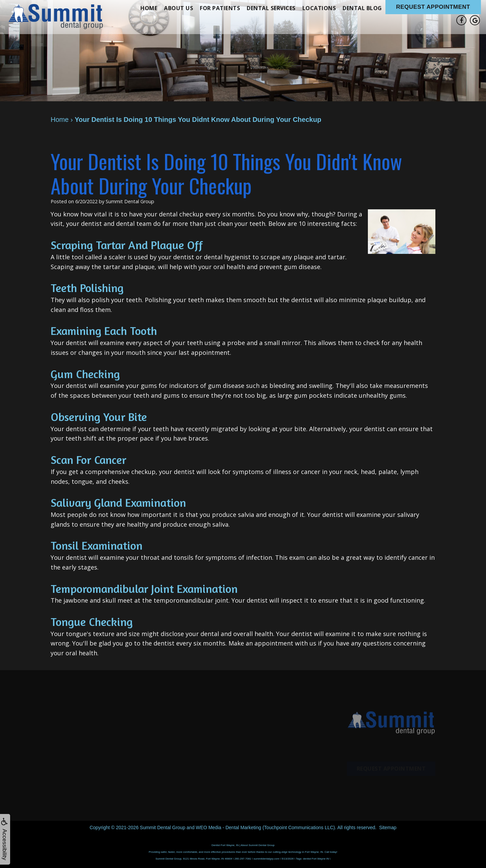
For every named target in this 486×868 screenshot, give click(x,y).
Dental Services (271, 8)
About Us (179, 8)
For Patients (220, 8)
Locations (319, 8)
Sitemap (388, 827)
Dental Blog (362, 8)
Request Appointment (433, 7)
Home (149, 8)
